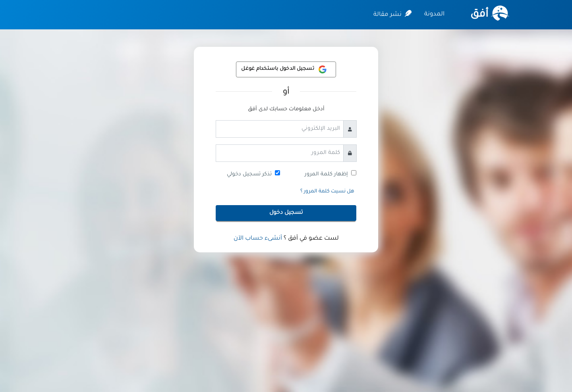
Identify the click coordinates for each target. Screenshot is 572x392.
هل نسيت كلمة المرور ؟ (327, 192)
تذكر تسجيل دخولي (249, 174)
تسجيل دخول (286, 213)
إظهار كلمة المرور (326, 174)
